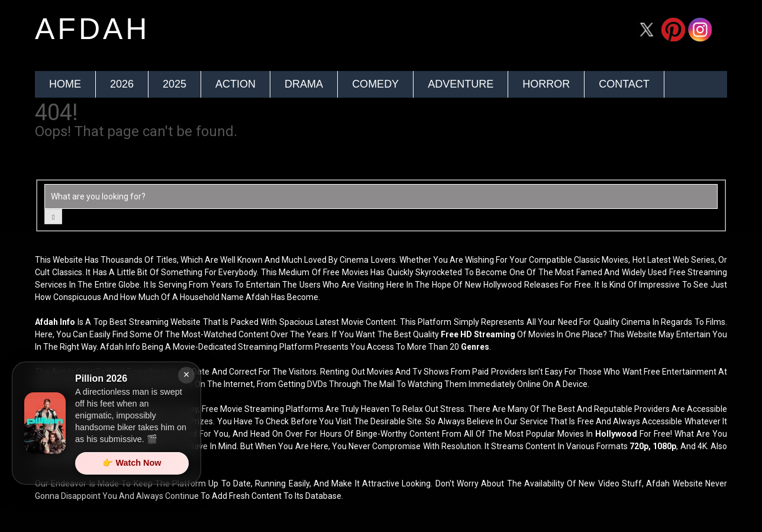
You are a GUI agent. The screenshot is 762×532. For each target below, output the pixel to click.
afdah (92, 29)
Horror (546, 84)
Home (65, 84)
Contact (624, 84)
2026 (122, 84)
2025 (175, 84)
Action (235, 84)
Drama (304, 84)
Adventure (461, 84)
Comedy (375, 84)
